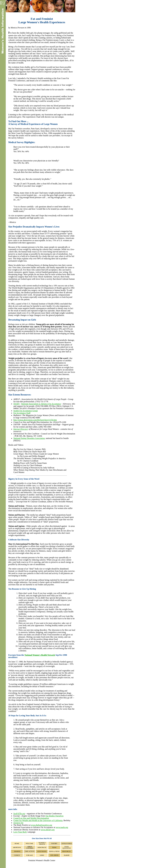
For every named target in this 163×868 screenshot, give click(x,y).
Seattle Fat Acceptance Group (26, 411)
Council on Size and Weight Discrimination (31, 818)
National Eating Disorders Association (29, 438)
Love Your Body (20, 832)
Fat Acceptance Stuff (22, 413)
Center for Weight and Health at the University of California (38, 820)
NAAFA (16, 404)
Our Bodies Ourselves (54, 816)
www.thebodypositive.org (42, 825)
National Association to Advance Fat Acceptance (41, 404)
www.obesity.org (48, 830)
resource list (18, 823)
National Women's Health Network (40, 655)
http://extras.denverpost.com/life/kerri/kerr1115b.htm (35, 420)
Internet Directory (21, 429)
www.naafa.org (62, 827)
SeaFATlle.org (19, 814)
